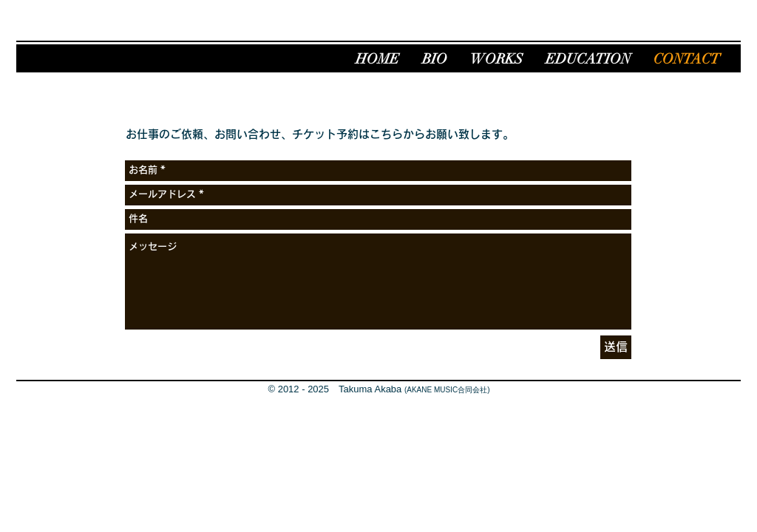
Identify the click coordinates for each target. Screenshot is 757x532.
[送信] (616, 347)
